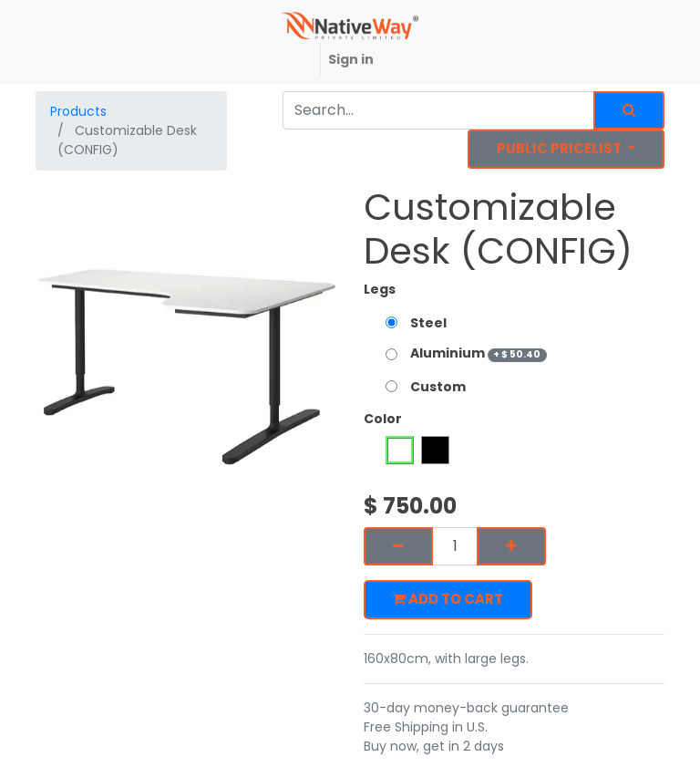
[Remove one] (398, 547)
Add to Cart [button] (448, 599)
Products (78, 111)
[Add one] (511, 547)
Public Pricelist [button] (561, 148)
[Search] (629, 111)
